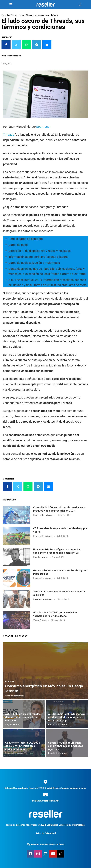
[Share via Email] (47, 45)
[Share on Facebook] (6, 45)
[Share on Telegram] (37, 45)
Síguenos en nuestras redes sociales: (45, 844)
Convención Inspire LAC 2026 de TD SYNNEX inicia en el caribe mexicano (23, 746)
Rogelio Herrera (41, 557)
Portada (5, 15)
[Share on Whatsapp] (26, 45)
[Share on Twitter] (16, 45)
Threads (8, 135)
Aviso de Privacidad (46, 833)
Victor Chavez (40, 620)
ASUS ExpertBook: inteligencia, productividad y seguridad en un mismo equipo (67, 717)
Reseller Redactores (43, 515)
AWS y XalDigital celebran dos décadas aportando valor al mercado (23, 717)
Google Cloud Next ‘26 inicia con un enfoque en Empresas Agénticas (66, 746)
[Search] (80, 4)
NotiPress (43, 127)
